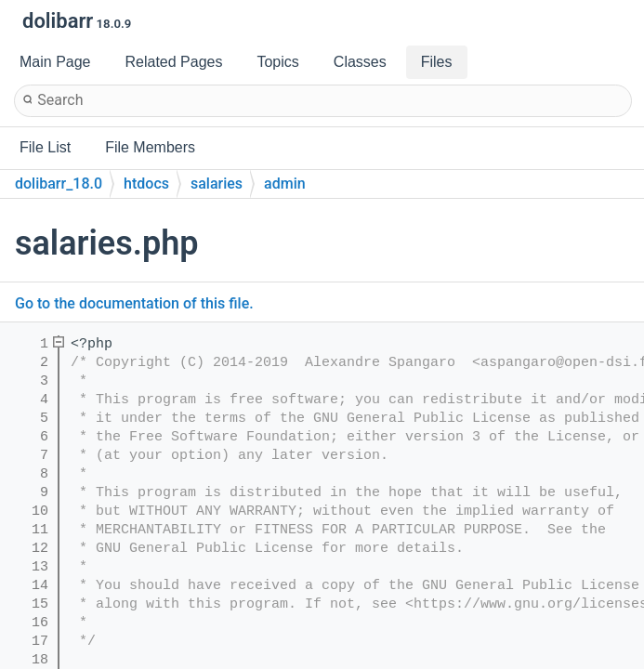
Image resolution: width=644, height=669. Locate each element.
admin (285, 184)
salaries (217, 184)
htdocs (146, 184)
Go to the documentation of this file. (134, 303)
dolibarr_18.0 (59, 184)
